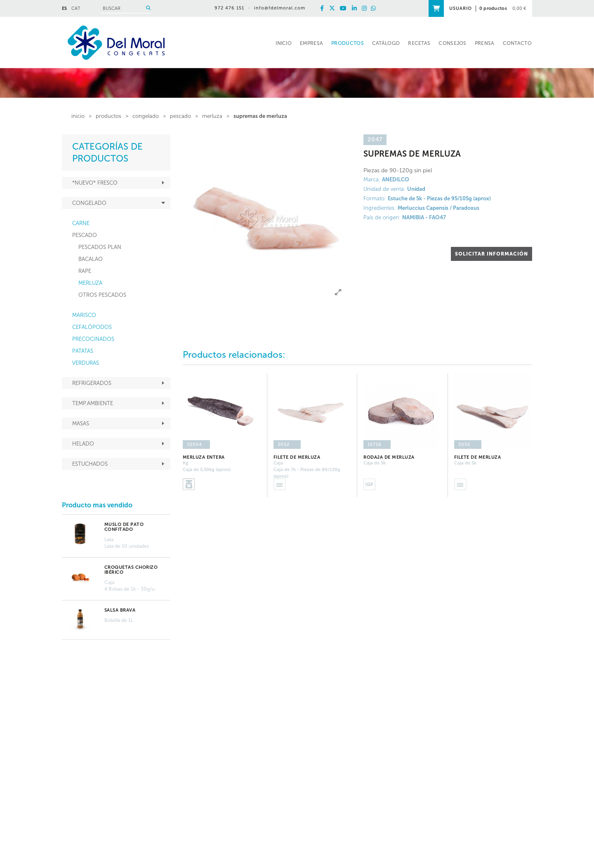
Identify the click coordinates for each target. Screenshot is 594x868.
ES (64, 8)
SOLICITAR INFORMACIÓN (491, 254)
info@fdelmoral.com (280, 8)
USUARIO (461, 8)
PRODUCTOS (108, 116)
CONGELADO (146, 116)
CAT (76, 8)
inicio (78, 116)
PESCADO (180, 116)
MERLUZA (212, 116)
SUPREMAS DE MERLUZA (260, 116)
